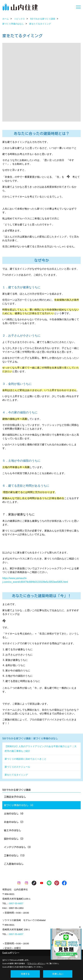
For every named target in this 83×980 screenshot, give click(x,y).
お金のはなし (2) (14, 822)
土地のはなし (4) (14, 814)
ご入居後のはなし (14, 864)
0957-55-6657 (16, 903)
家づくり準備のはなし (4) (19, 805)
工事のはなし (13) (14, 856)
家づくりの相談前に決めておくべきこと (26, 759)
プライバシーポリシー (36, 963)
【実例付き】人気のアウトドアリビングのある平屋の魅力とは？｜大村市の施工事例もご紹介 (41, 749)
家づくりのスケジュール (17, 767)
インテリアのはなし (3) (17, 847)
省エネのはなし (13, 830)
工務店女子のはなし (15, 797)
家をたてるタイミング (16, 775)
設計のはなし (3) (14, 839)
